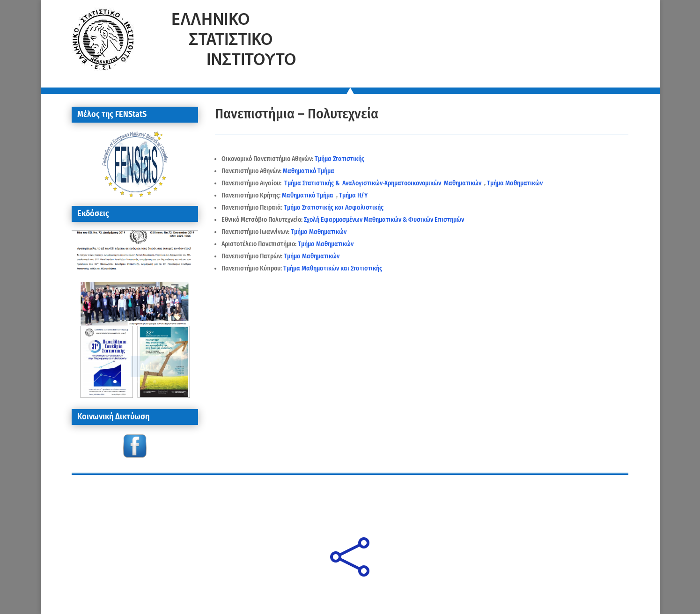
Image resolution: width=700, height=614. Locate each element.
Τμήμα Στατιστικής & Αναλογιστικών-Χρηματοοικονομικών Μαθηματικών (383, 183)
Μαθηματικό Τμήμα (309, 171)
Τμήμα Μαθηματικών (515, 183)
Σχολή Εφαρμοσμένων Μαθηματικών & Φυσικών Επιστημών (384, 220)
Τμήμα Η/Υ (353, 195)
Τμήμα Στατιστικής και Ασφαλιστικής (334, 208)
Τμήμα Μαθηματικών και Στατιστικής (333, 268)
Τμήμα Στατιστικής (339, 159)
